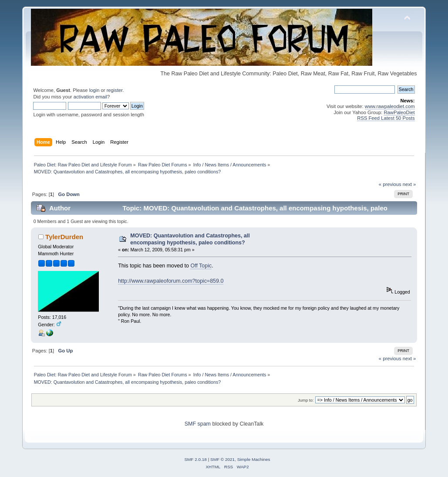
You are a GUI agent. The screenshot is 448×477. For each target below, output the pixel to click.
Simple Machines (254, 459)
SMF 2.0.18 (195, 459)
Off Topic (201, 266)
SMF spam (198, 424)
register (115, 90)
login (94, 90)
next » (409, 184)
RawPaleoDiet (399, 112)
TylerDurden (64, 237)
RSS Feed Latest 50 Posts (386, 118)
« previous (390, 184)
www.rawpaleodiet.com (390, 106)
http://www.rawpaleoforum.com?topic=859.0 (171, 281)
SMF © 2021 (222, 459)
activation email (90, 97)
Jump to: (306, 400)
